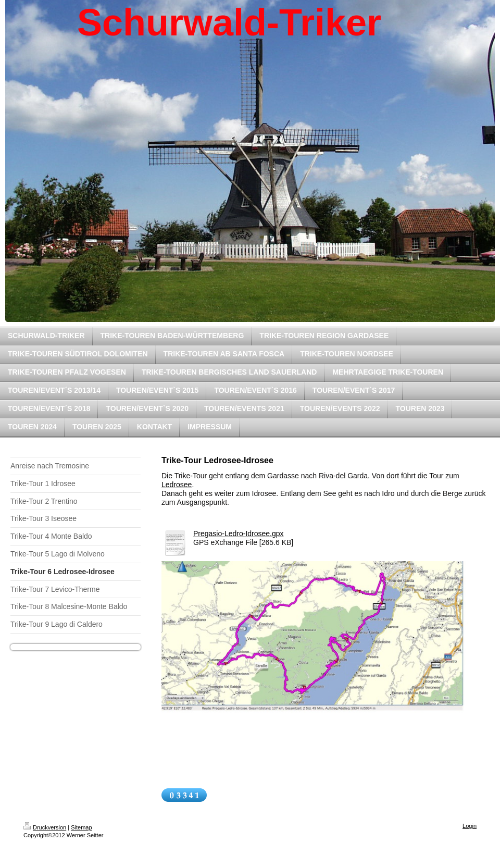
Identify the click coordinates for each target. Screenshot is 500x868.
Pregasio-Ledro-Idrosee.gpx (239, 534)
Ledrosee (177, 485)
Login (470, 826)
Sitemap (81, 827)
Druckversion (45, 827)
